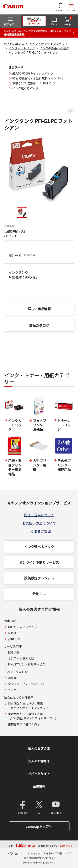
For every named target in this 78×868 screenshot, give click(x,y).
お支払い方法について (39, 523)
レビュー (14, 633)
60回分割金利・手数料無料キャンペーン (39, 78)
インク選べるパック (25, 88)
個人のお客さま (14, 44)
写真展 (12, 678)
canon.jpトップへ (39, 826)
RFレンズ (49, 83)
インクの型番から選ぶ (54, 48)
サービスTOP (13, 646)
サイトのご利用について (57, 853)
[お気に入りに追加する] (71, 111)
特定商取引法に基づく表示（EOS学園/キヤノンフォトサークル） (33, 716)
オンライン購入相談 (21, 658)
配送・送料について (39, 515)
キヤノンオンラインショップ (49, 44)
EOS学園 (14, 652)
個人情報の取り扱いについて (40, 858)
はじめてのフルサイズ (22, 627)
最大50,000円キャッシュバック (33, 73)
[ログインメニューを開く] (60, 7)
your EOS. (14, 639)
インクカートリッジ (22, 48)
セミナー (14, 690)
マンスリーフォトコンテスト (27, 684)
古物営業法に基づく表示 (24, 724)
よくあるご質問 (39, 531)
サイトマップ (33, 853)
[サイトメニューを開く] (71, 7)
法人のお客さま (39, 761)
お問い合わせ (15, 853)
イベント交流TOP (16, 672)
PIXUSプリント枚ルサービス (27, 664)
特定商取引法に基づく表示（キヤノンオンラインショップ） (30, 706)
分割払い (39, 594)
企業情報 (39, 786)
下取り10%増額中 (24, 83)
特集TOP (10, 621)
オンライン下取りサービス (39, 562)
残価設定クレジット (39, 578)
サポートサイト (39, 774)
